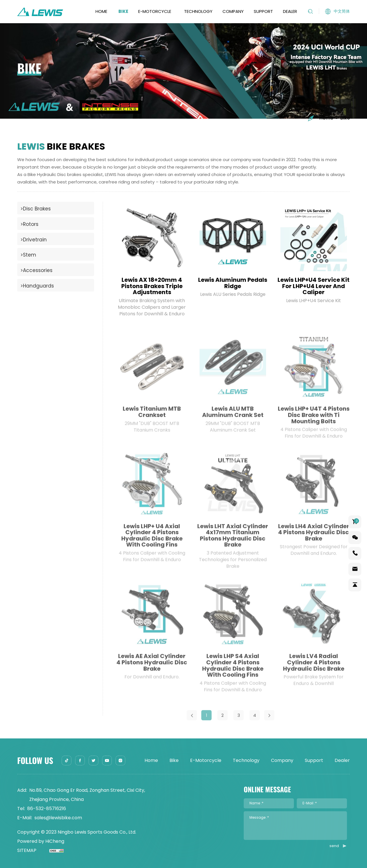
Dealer (290, 11)
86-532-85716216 (47, 809)
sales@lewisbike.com (58, 818)
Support (263, 11)
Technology (198, 11)
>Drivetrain (34, 240)
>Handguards (37, 286)
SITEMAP (27, 850)
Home (101, 11)
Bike (123, 11)
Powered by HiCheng (41, 841)
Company (233, 11)
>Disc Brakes (36, 209)
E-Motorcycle (155, 11)
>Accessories (36, 270)
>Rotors (29, 224)
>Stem (28, 255)
